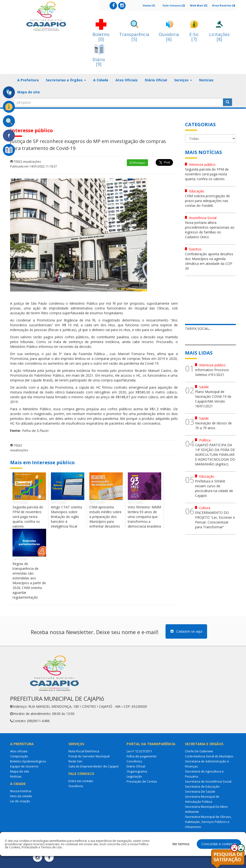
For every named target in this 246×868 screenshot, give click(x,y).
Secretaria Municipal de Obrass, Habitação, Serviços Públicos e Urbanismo (208, 822)
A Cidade (101, 80)
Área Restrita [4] (224, 5)
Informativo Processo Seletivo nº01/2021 (212, 372)
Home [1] (149, 5)
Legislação (134, 776)
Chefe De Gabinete (199, 751)
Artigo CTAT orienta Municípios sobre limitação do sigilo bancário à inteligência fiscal (66, 517)
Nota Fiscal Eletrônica (84, 751)
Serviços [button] (183, 80)
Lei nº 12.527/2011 (139, 751)
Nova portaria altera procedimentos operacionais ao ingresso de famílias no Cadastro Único (210, 230)
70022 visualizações (25, 162)
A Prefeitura (28, 80)
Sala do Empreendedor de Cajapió (94, 766)
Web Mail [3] (199, 5)
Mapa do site (29, 92)
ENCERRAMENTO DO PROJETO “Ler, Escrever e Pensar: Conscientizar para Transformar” (215, 520)
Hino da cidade (21, 796)
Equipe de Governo (24, 766)
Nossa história (21, 791)
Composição (19, 756)
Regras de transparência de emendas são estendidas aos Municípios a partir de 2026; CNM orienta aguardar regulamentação (29, 580)
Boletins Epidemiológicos (28, 761)
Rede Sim (75, 761)
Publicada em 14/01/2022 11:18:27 (34, 166)
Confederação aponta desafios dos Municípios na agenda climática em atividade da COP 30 (209, 261)
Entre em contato (81, 781)
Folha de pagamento (142, 756)
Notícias (206, 80)
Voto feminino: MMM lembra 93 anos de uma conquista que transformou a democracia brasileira (144, 517)
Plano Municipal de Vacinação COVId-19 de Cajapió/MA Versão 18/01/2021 (213, 399)
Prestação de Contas (142, 781)
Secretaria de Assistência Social (208, 781)
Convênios (134, 761)
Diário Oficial (156, 80)
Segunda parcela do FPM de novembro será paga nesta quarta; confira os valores (28, 517)
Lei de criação (20, 801)
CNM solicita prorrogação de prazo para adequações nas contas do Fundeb (207, 201)
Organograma (137, 771)
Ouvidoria (76, 786)
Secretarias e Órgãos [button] (66, 80)
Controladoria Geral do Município (209, 756)
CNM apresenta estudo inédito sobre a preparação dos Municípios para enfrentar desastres (105, 517)
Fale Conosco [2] (174, 5)
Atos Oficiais (127, 80)
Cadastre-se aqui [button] (186, 631)
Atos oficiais (19, 751)
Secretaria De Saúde (200, 791)
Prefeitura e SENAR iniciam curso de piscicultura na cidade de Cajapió (214, 488)
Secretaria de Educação (202, 786)
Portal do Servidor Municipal (89, 756)
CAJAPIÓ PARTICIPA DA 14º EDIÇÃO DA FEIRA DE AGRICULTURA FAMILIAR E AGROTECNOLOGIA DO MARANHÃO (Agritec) (215, 455)
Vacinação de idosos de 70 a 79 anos (213, 425)
